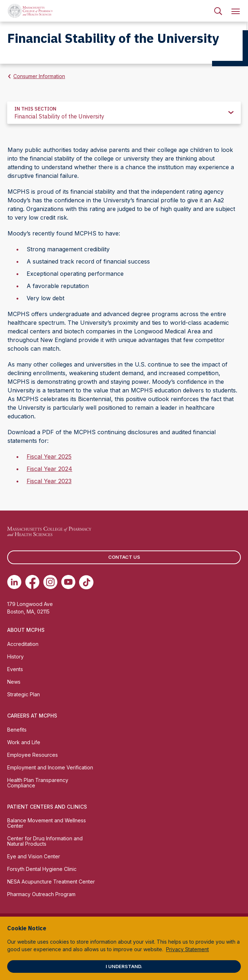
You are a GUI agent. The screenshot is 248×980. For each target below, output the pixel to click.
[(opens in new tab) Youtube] (68, 582)
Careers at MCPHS (32, 716)
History (15, 657)
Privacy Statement (187, 949)
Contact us (124, 557)
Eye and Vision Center (34, 856)
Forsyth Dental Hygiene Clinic (42, 869)
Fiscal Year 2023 (49, 481)
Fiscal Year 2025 (49, 457)
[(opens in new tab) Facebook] (32, 582)
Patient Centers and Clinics (47, 807)
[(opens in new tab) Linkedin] (14, 582)
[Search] (218, 11)
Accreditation (23, 644)
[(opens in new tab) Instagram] (50, 582)
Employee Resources (33, 755)
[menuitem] (218, 11)
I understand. (124, 966)
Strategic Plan (24, 694)
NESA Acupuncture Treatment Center (51, 882)
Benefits (17, 730)
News (14, 682)
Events (15, 669)
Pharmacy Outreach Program (41, 894)
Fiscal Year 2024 (49, 469)
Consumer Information (39, 76)
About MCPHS (26, 630)
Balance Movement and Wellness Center (47, 823)
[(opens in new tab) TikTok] (86, 582)
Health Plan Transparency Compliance (38, 783)
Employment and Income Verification (50, 767)
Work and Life (24, 742)
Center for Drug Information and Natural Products (45, 841)
